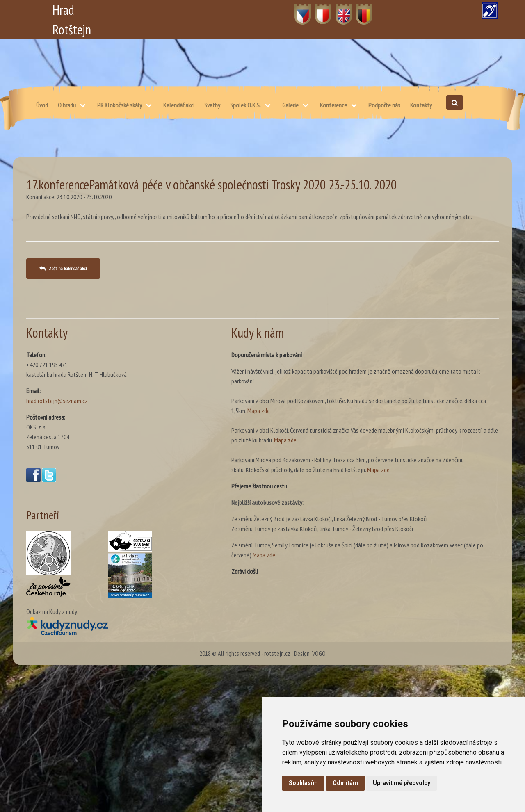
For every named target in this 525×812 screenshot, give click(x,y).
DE (360, 10)
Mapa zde (259, 411)
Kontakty (421, 105)
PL (318, 10)
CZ (298, 10)
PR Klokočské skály (120, 105)
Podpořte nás (384, 105)
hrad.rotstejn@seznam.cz (57, 401)
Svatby (212, 105)
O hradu (67, 105)
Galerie (290, 105)
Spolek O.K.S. (245, 105)
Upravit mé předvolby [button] (402, 783)
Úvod (42, 105)
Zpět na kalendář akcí (68, 268)
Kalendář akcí (179, 105)
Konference (333, 105)
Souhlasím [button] (303, 783)
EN (339, 10)
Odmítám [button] (345, 783)
